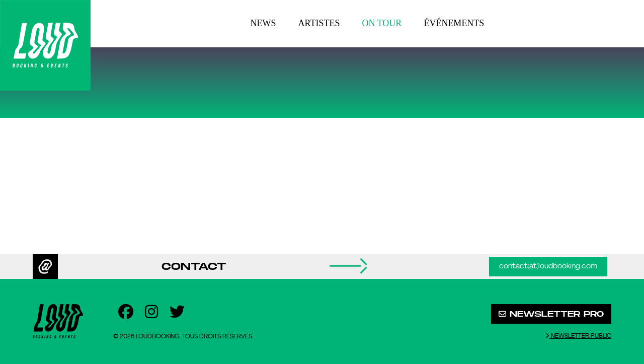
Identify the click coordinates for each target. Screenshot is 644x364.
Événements (454, 23)
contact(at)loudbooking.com (548, 267)
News (263, 23)
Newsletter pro (551, 314)
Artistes (319, 23)
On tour (382, 23)
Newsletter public (578, 336)
